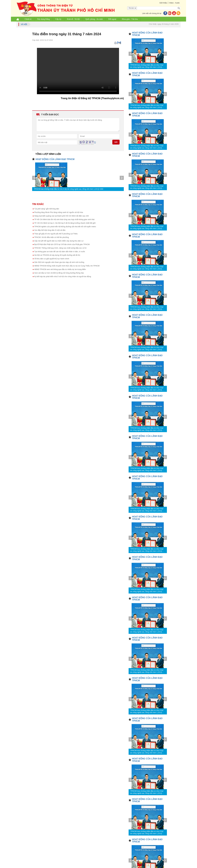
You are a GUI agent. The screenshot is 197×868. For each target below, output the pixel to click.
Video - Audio (174, 3)
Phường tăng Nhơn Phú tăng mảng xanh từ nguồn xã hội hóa (59, 212)
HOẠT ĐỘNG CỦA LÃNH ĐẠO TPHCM (55, 159)
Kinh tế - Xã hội (73, 19)
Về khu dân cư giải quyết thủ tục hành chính (52, 259)
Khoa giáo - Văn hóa (130, 19)
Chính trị (28, 19)
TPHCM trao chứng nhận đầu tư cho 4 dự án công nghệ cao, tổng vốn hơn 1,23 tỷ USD (69, 189)
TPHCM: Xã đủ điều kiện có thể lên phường (52, 237)
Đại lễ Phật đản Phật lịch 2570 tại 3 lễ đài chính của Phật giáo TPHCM (62, 244)
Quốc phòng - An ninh (94, 19)
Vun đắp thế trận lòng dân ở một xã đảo (50, 230)
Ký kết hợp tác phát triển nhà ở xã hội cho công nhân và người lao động (63, 276)
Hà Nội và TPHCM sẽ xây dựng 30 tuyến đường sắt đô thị (57, 255)
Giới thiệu (163, 3)
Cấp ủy (58, 19)
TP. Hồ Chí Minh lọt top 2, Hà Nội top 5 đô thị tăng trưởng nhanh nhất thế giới (65, 223)
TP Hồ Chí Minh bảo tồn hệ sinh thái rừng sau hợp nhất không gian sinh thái (64, 219)
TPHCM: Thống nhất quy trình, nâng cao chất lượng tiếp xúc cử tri (60, 248)
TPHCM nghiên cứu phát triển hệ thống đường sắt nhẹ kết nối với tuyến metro (65, 227)
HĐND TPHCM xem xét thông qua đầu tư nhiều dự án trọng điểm (60, 269)
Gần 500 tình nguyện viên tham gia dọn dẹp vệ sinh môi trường (59, 262)
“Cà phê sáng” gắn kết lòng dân (47, 209)
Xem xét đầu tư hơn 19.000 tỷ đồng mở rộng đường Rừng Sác (59, 273)
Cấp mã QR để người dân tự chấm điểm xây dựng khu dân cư (59, 241)
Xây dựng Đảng (43, 19)
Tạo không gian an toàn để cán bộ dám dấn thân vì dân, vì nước (60, 252)
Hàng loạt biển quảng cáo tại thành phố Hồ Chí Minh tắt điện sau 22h (61, 216)
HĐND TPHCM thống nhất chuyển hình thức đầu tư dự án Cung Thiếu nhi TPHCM (67, 266)
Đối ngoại (112, 19)
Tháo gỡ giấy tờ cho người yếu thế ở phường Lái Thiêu (56, 234)
